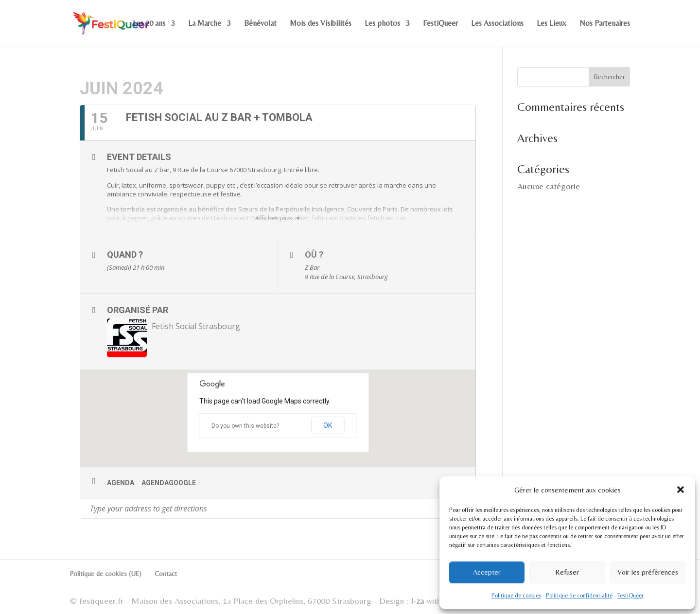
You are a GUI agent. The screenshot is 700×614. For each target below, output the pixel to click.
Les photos (382, 24)
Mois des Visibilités (321, 24)
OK (328, 425)
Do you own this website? (245, 426)
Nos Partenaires (605, 24)
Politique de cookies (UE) (106, 574)
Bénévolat (260, 24)
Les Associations (497, 24)
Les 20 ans (149, 24)
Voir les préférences (648, 572)
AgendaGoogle (169, 483)
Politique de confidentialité (579, 596)
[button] (681, 490)
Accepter (487, 572)
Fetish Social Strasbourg (196, 326)
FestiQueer (630, 596)
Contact (166, 574)
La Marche (205, 24)
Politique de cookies (516, 596)
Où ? (314, 254)
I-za (417, 601)
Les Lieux (551, 24)
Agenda (121, 483)
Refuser (567, 572)
